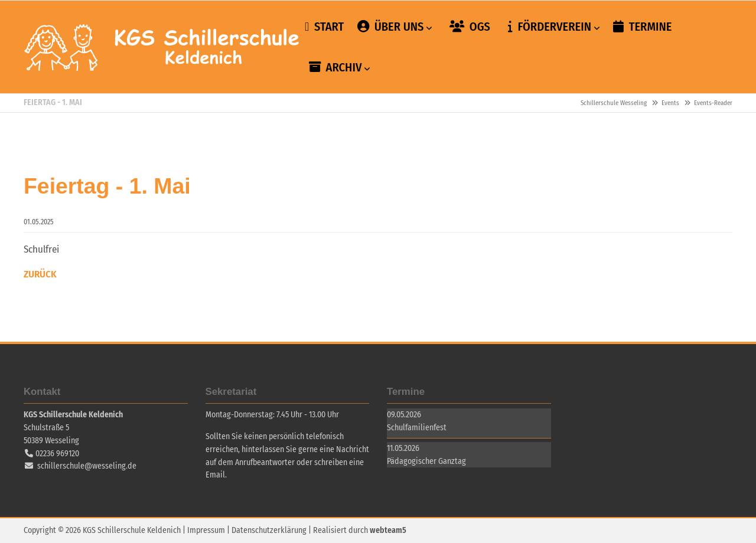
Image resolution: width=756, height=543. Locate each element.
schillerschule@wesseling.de (87, 466)
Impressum (206, 530)
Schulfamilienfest (417, 428)
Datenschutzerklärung (269, 530)
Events (670, 103)
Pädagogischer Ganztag (426, 461)
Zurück (40, 274)
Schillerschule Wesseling (162, 47)
